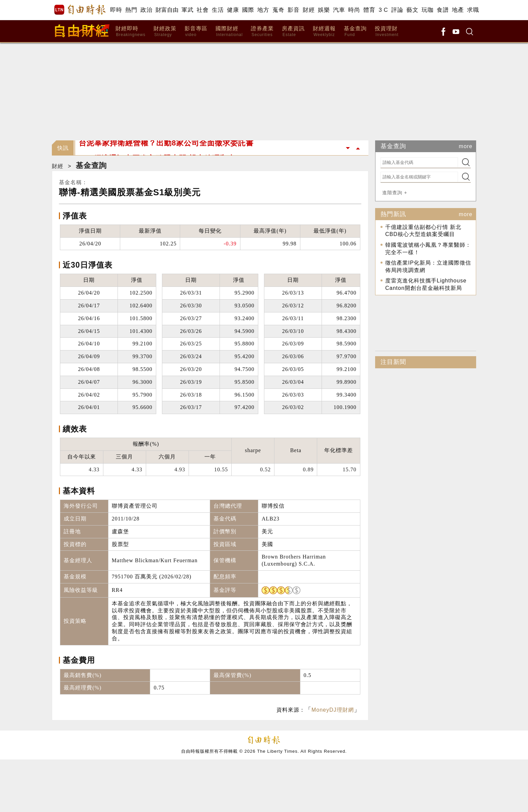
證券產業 (262, 31)
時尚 (354, 10)
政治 (146, 10)
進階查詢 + (395, 193)
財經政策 (165, 31)
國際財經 (229, 31)
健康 (233, 10)
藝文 (412, 10)
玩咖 (427, 10)
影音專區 (196, 31)
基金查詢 (355, 31)
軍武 (187, 10)
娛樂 (324, 10)
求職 (473, 10)
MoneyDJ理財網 (333, 710)
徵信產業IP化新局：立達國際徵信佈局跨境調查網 (428, 266)
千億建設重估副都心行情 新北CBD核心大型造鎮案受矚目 (423, 231)
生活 (218, 10)
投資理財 (387, 31)
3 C (383, 10)
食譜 (443, 10)
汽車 (339, 10)
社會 (203, 10)
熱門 (131, 10)
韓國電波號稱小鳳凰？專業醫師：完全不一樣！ (428, 249)
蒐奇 (278, 10)
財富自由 (167, 10)
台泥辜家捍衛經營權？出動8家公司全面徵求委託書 (166, 148)
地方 (263, 10)
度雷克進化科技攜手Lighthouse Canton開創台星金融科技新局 (426, 284)
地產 (458, 10)
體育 (369, 10)
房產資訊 (293, 31)
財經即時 (130, 31)
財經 (309, 10)
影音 (293, 10)
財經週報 (324, 31)
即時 (116, 10)
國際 (248, 10)
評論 (397, 10)
